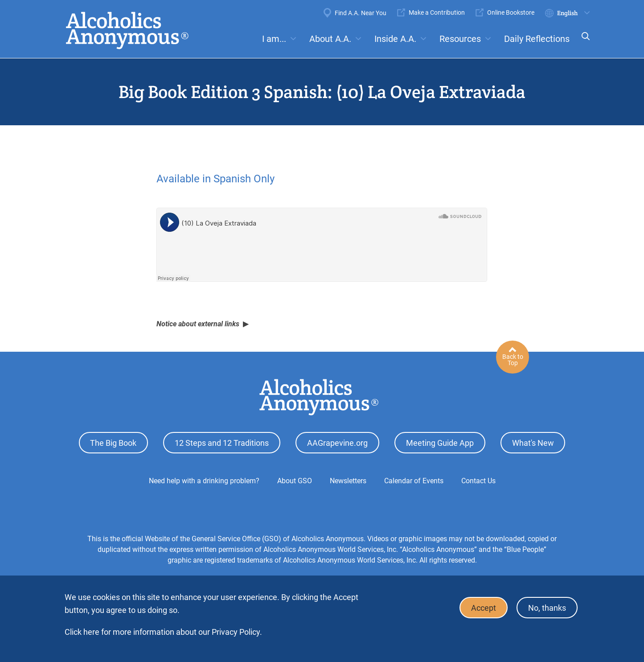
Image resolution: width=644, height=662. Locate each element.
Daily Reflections (537, 39)
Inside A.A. (395, 39)
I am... (274, 39)
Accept (484, 608)
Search (583, 42)
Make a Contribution (437, 12)
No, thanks (547, 608)
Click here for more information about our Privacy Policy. (163, 632)
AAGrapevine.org (337, 443)
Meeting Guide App (440, 443)
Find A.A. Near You (361, 13)
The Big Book (113, 443)
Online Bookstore (511, 12)
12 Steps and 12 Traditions (222, 443)
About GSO (295, 481)
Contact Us (478, 481)
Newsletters (348, 481)
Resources (460, 39)
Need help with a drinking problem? (204, 481)
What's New (533, 443)
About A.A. (330, 39)
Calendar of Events (414, 481)
